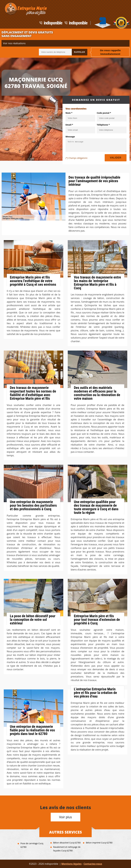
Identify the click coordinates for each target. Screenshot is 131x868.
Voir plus (65, 817)
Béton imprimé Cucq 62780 (99, 843)
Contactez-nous (93, 864)
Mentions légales (71, 864)
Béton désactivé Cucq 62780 (67, 843)
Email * (69, 125)
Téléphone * (103, 125)
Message (70, 137)
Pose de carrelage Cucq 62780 (32, 845)
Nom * (69, 113)
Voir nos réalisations (14, 43)
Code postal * (104, 113)
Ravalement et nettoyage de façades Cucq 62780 (67, 849)
